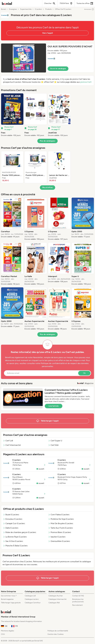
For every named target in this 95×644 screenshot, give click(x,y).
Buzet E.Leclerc (11, 515)
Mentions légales (8, 631)
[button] (47, 58)
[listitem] (12, 115)
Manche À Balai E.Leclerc (15, 546)
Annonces (89, 9)
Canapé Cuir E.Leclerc (14, 523)
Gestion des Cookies (56, 634)
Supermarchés (26, 9)
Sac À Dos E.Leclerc (13, 541)
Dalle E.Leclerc (11, 528)
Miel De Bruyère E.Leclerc (61, 523)
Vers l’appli (48, 33)
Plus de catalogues (47, 141)
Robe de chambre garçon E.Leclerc (20, 532)
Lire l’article (54, 406)
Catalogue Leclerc (32, 599)
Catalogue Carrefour (33, 603)
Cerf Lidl (8, 441)
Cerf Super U (55, 441)
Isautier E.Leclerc (57, 537)
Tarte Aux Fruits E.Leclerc (61, 528)
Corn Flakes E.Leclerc (59, 515)
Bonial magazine (7, 599)
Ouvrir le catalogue (58, 69)
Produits (48, 9)
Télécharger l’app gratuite (11, 603)
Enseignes (13, 9)
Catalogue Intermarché (57, 599)
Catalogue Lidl (30, 596)
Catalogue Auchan (56, 596)
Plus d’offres (48, 187)
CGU (3, 634)
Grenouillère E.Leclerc (59, 541)
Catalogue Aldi (54, 603)
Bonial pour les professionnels (78, 600)
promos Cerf (86, 82)
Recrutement (77, 605)
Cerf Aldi (53, 445)
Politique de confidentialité (58, 631)
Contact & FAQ (78, 596)
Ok (84, 373)
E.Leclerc (38, 9)
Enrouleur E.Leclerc (13, 519)
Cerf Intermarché (12, 445)
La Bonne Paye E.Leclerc (15, 537)
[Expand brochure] (24, 58)
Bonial (3, 9)
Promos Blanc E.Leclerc (60, 532)
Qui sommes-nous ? (9, 596)
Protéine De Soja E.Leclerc (61, 519)
